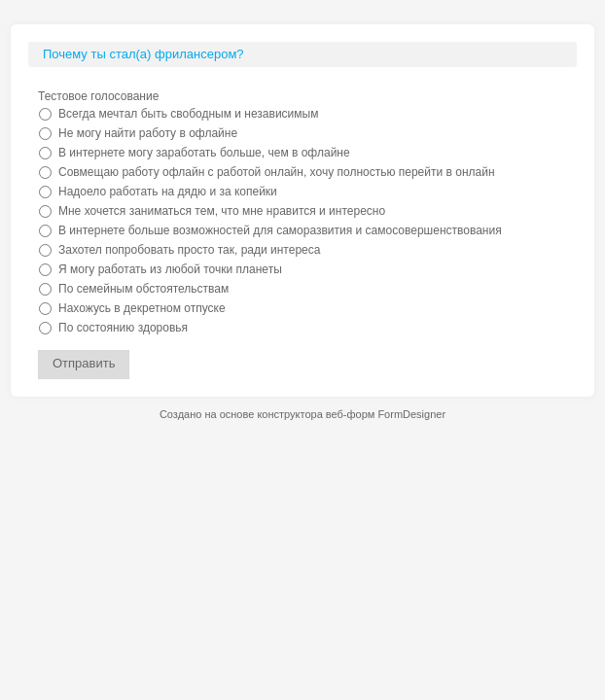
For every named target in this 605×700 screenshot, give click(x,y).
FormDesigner (411, 414)
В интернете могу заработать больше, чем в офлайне (204, 153)
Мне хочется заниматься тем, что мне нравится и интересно (222, 211)
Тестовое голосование (98, 96)
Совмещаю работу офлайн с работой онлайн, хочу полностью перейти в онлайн (277, 172)
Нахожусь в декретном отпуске (142, 308)
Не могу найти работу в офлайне (148, 133)
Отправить (84, 363)
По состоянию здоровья (123, 328)
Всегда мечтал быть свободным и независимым (188, 114)
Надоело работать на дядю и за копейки (168, 192)
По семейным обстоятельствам (143, 289)
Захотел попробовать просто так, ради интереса (189, 250)
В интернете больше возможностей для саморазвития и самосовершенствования (280, 230)
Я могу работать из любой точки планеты (170, 269)
